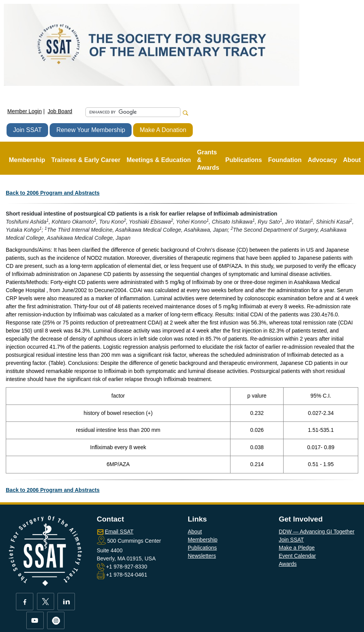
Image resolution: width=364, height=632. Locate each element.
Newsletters (202, 556)
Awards (288, 564)
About (195, 532)
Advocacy (322, 160)
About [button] (352, 160)
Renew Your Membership (91, 130)
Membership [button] (27, 160)
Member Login (25, 111)
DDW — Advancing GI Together (317, 532)
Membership (203, 540)
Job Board (60, 111)
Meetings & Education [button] (159, 160)
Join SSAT (27, 130)
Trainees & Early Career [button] (86, 160)
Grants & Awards (208, 160)
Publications (202, 548)
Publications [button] (244, 160)
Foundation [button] (285, 160)
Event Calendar (298, 556)
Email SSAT (119, 532)
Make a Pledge (297, 548)
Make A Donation (163, 130)
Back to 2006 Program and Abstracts (53, 193)
